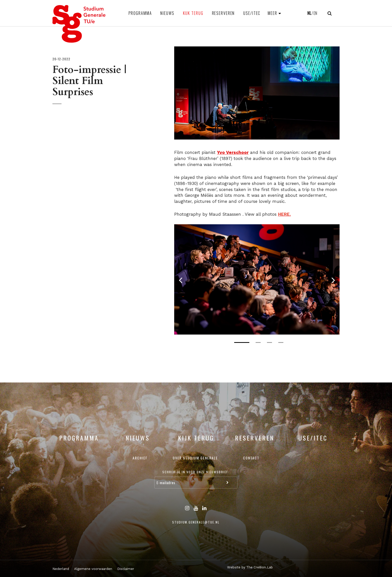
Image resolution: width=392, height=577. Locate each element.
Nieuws (167, 13)
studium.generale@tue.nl (196, 522)
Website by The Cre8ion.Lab (250, 567)
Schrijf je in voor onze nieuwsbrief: (196, 472)
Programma (140, 13)
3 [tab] (269, 342)
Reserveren (223, 13)
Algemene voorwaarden (93, 569)
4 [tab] (281, 342)
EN (315, 13)
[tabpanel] (257, 279)
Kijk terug (193, 13)
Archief (140, 458)
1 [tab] (242, 342)
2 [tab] (258, 342)
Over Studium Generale (195, 458)
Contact (251, 458)
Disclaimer (126, 569)
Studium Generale (79, 24)
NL (309, 13)
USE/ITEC (252, 13)
